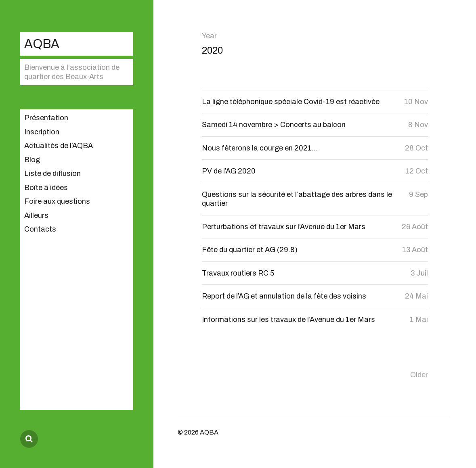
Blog (32, 160)
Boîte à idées (46, 188)
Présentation (46, 118)
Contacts (40, 229)
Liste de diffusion (52, 173)
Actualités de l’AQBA (59, 146)
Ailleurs (36, 215)
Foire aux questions (57, 201)
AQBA (42, 44)
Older (419, 375)
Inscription (42, 132)
